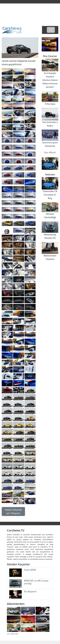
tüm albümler (13, 634)
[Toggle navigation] (51, 30)
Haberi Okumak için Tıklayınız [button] (13, 512)
